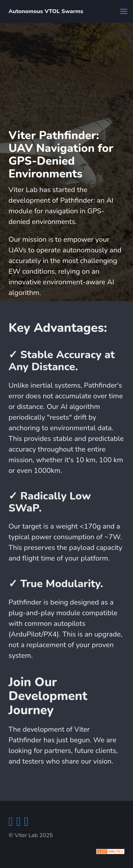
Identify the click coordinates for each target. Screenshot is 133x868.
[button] (124, 11)
